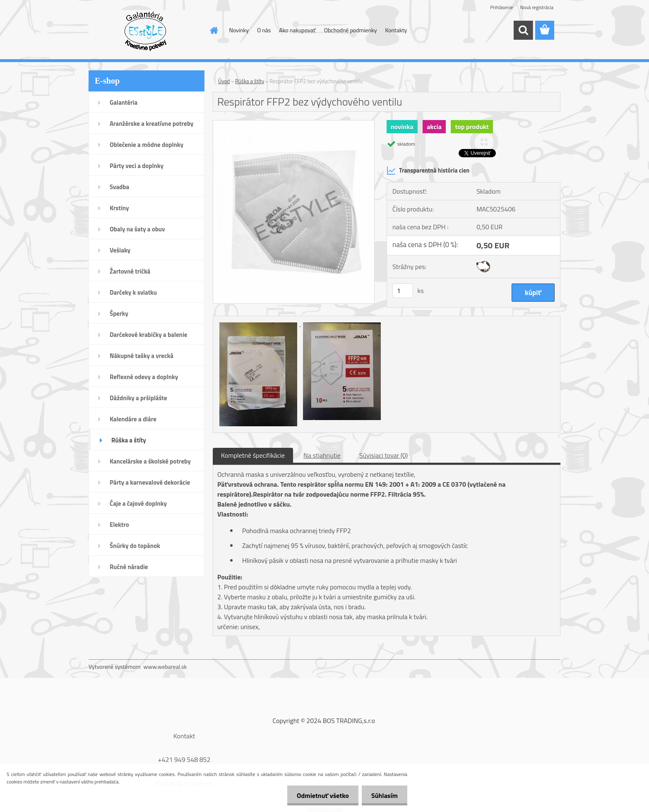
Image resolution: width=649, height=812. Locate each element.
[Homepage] (214, 30)
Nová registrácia (537, 7)
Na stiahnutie (322, 455)
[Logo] (145, 31)
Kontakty (396, 30)
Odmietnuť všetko (320, 795)
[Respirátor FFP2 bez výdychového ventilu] (294, 124)
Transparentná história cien (428, 171)
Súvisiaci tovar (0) (383, 455)
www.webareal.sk (165, 667)
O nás (264, 30)
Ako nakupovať (297, 30)
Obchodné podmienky (351, 30)
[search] (523, 30)
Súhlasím (384, 795)
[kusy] (403, 291)
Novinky (239, 30)
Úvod (224, 81)
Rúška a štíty (250, 81)
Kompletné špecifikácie (253, 455)
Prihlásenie (501, 7)
